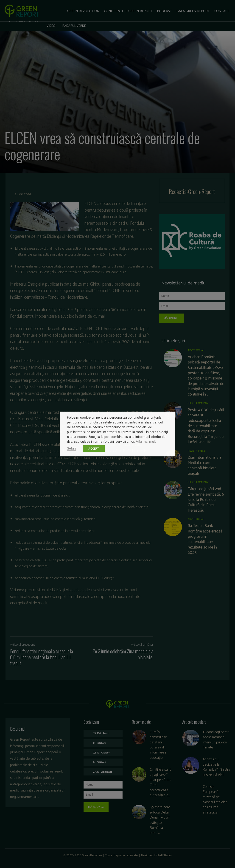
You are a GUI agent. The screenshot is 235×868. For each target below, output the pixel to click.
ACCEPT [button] (94, 449)
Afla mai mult (146, 442)
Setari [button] (71, 448)
